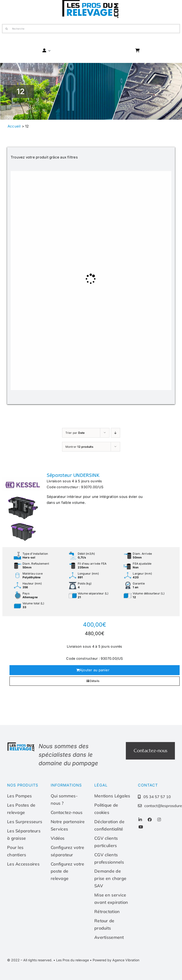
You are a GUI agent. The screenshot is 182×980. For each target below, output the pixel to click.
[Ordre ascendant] (116, 433)
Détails (95, 681)
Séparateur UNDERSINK (73, 475)
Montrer (79, 447)
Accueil (14, 126)
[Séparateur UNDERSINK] (23, 508)
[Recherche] (91, 29)
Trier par (75, 433)
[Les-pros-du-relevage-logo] (21, 744)
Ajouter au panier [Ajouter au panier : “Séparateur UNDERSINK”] (95, 670)
